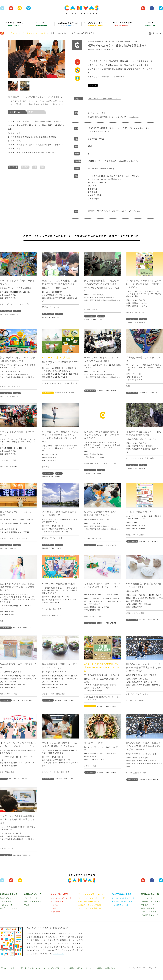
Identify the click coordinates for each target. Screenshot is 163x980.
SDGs (66, 383)
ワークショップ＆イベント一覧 (92, 898)
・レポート (55, 908)
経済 (35, 167)
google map (134, 117)
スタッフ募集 (68, 968)
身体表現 (130, 312)
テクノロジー (145, 694)
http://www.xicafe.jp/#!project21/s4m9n (104, 99)
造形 (28, 304)
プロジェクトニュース (151, 902)
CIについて (58, 954)
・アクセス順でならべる (122, 902)
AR (128, 694)
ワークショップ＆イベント (34, 33)
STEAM (45, 307)
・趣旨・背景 (6, 902)
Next (62, 59)
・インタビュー (57, 902)
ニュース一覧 (147, 898)
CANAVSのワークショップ (90, 902)
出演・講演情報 (148, 908)
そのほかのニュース (150, 915)
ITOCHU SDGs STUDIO (52, 383)
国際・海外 (89, 464)
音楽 (114, 464)
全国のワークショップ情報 (90, 905)
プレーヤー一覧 (31, 898)
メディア (98, 464)
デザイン (9, 304)
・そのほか (55, 912)
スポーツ (134, 694)
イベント (17, 311)
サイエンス (55, 307)
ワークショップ (6, 311)
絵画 (2, 304)
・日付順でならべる (120, 905)
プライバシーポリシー (9, 968)
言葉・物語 (4, 772)
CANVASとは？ (7, 898)
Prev (12, 59)
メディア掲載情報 (149, 912)
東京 (42, 167)
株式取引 (25, 167)
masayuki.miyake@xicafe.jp (101, 168)
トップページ (12, 33)
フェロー (28, 905)
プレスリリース (148, 905)
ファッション (19, 304)
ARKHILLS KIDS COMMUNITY (97, 697)
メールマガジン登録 (52, 968)
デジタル (26, 538)
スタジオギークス (97, 113)
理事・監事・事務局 (33, 902)
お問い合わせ (111, 968)
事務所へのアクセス (9, 908)
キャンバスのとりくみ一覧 (123, 898)
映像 (145, 773)
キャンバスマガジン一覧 (61, 898)
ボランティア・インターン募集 (90, 968)
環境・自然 (140, 312)
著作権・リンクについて (31, 968)
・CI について (6, 905)
